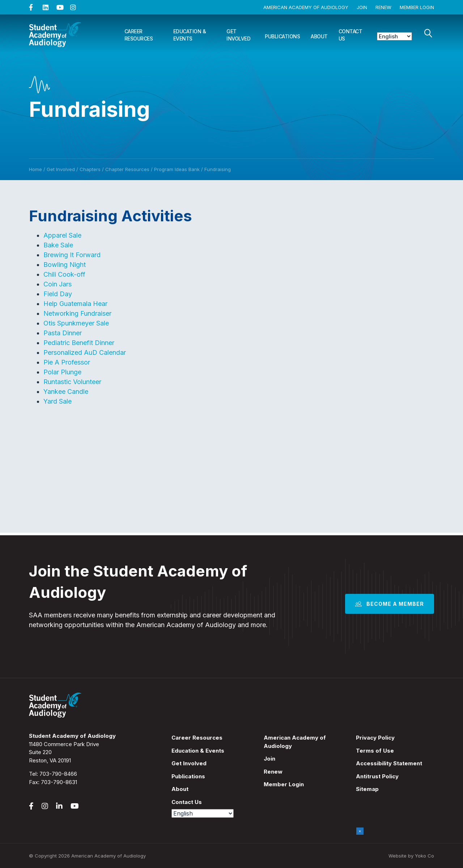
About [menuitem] (180, 789)
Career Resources (139, 35)
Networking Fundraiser (77, 313)
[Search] (428, 33)
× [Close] (360, 831)
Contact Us (351, 35)
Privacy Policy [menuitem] (375, 738)
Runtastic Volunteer (72, 382)
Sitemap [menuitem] (367, 789)
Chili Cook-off (64, 274)
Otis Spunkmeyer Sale (76, 323)
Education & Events (190, 35)
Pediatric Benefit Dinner (79, 343)
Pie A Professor (67, 362)
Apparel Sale (62, 235)
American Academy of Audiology (306, 7)
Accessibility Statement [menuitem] (389, 763)
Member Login (417, 7)
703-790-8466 (58, 774)
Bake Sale (58, 245)
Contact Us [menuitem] (187, 802)
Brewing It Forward (72, 255)
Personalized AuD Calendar (85, 352)
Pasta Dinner (63, 333)
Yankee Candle (66, 392)
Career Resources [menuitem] (197, 738)
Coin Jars (58, 284)
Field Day (58, 294)
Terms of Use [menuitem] (375, 751)
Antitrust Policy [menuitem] (377, 776)
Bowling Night (65, 265)
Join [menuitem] (269, 759)
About (319, 36)
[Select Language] (394, 36)
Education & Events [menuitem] (198, 751)
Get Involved (238, 35)
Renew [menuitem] (273, 772)
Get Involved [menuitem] (189, 763)
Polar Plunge (62, 372)
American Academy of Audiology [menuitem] (295, 742)
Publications (282, 36)
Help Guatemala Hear (75, 304)
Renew (383, 7)
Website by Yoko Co (411, 856)
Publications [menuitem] (188, 776)
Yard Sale (58, 401)
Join (362, 7)
